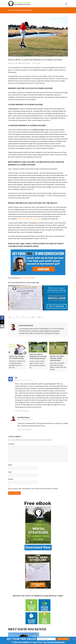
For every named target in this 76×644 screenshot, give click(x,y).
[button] (21, 639)
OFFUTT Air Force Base (27, 278)
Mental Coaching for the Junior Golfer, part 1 (57, 358)
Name (10, 465)
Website (11, 479)
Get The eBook (63, 639)
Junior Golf (37, 63)
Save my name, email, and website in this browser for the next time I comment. (33, 489)
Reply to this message (22, 411)
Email (10, 472)
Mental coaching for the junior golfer (29, 219)
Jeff (16, 378)
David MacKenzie (26, 63)
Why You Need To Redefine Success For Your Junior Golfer (38, 356)
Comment (12, 444)
